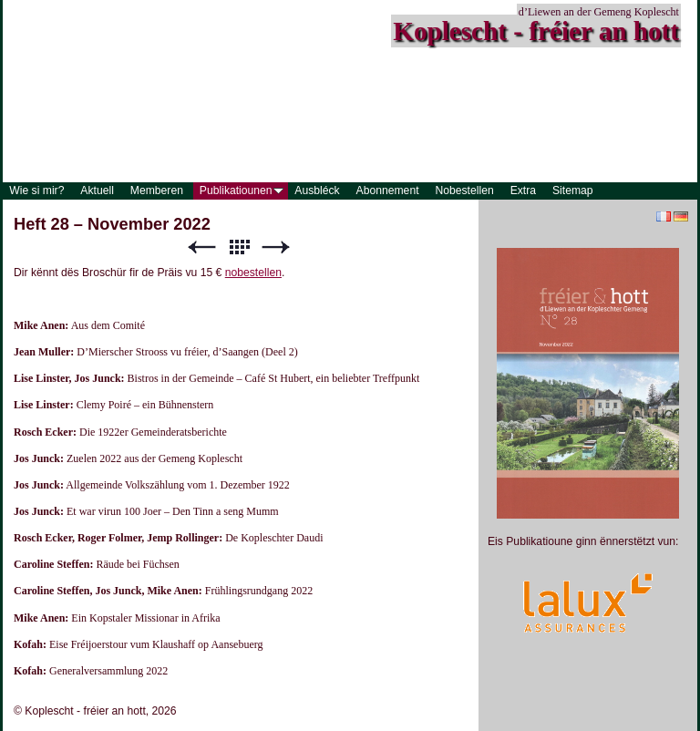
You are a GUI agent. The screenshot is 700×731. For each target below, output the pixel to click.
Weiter (276, 247)
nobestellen (253, 273)
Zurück (201, 247)
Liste (239, 247)
